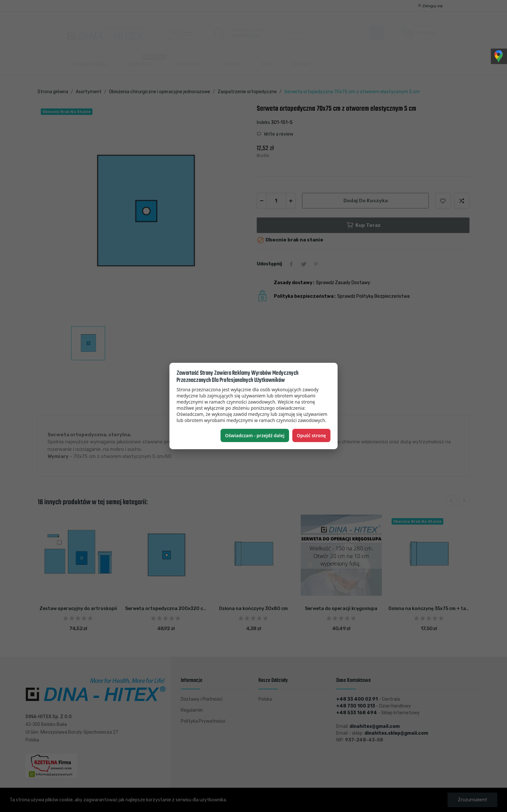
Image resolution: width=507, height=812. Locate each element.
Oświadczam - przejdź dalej (255, 435)
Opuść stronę (311, 435)
